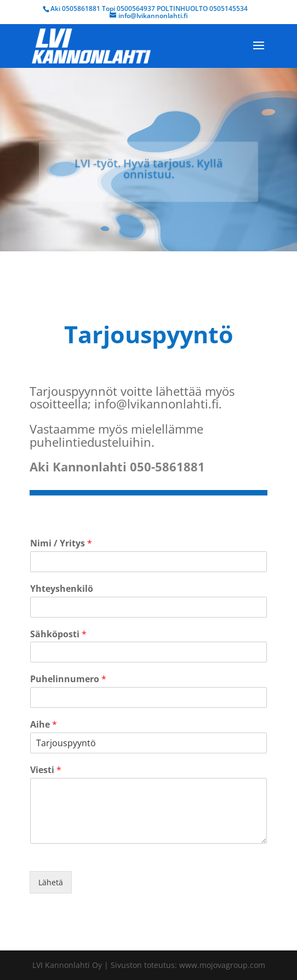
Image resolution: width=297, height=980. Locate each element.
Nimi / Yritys (61, 543)
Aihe (44, 725)
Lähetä (51, 882)
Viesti (46, 770)
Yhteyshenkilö (62, 589)
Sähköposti (58, 634)
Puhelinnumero (68, 679)
